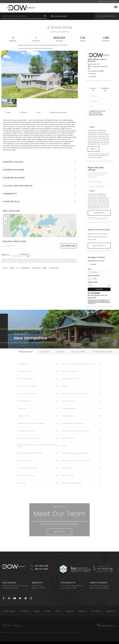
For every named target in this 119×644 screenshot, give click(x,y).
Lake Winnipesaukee (24, 401)
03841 (44, 268)
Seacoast (61, 352)
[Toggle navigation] (116, 7)
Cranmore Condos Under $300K (28, 468)
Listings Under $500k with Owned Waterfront (75, 431)
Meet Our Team (59, 532)
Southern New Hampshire (102, 352)
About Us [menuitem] (83, 611)
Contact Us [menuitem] (111, 611)
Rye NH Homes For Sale (25, 461)
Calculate (99, 289)
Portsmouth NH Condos (69, 401)
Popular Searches (25, 352)
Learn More (98, 246)
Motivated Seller (23, 364)
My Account (114, 2)
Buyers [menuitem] (37, 611)
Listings (12, 268)
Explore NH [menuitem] (25, 611)
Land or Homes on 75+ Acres (27, 475)
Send (92, 149)
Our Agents (92, 77)
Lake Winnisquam (67, 468)
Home (5, 268)
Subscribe (98, 213)
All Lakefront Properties (68, 409)
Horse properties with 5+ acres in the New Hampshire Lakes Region (37, 446)
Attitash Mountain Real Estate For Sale (30, 453)
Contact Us (92, 74)
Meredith (64, 446)
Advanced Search (60, 16)
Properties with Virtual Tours (70, 379)
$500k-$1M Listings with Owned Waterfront (31, 423)
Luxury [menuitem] (58, 611)
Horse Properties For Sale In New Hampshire (75, 394)
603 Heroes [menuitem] (96, 611)
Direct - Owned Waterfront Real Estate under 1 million (78, 364)
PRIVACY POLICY (76, 633)
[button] (45, 16)
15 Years (92, 264)
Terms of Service (93, 157)
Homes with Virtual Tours (26, 379)
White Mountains (78, 352)
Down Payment (94, 276)
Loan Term (92, 261)
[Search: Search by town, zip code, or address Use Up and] (22, 16)
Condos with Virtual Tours (69, 371)
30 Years (100, 261)
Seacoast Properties (68, 416)
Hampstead (36, 268)
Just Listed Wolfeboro (68, 438)
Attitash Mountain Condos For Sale (29, 438)
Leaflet (59, 236)
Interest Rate (93, 282)
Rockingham (25, 268)
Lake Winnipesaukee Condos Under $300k (74, 453)
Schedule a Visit (105, 89)
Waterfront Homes (24, 416)
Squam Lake (22, 483)
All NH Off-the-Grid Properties (27, 386)
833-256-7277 (105, 2)
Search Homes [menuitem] (9, 611)
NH (17, 268)
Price (90, 269)
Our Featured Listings (25, 371)
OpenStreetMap (66, 236)
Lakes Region (45, 352)
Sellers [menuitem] (48, 611)
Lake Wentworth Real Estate (27, 431)
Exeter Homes (22, 409)
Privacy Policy (104, 144)
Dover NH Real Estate (68, 475)
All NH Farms (65, 386)
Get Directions (69, 246)
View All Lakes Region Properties (71, 483)
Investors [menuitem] (70, 611)
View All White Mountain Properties (72, 423)
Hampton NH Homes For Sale (27, 394)
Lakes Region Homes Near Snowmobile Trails (75, 461)
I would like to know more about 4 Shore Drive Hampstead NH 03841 (99, 117)
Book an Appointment (106, 16)
